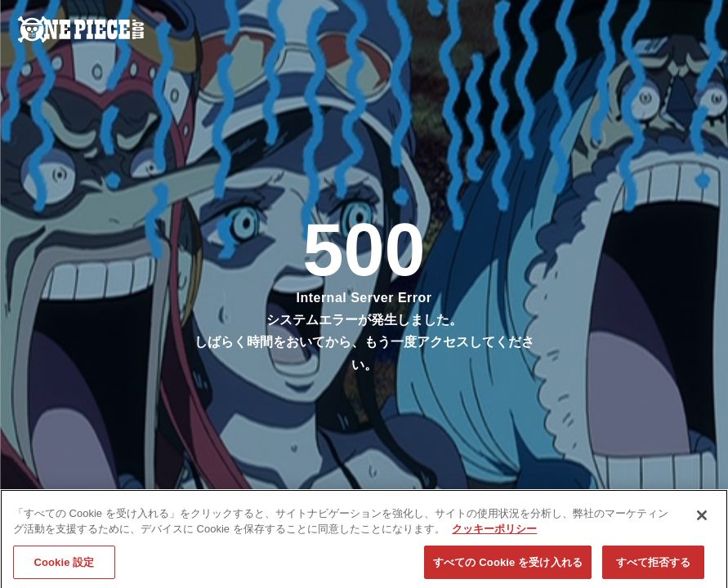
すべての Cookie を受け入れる (508, 567)
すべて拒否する (654, 567)
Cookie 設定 (64, 567)
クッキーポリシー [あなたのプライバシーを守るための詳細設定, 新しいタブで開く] (494, 534)
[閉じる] (702, 520)
